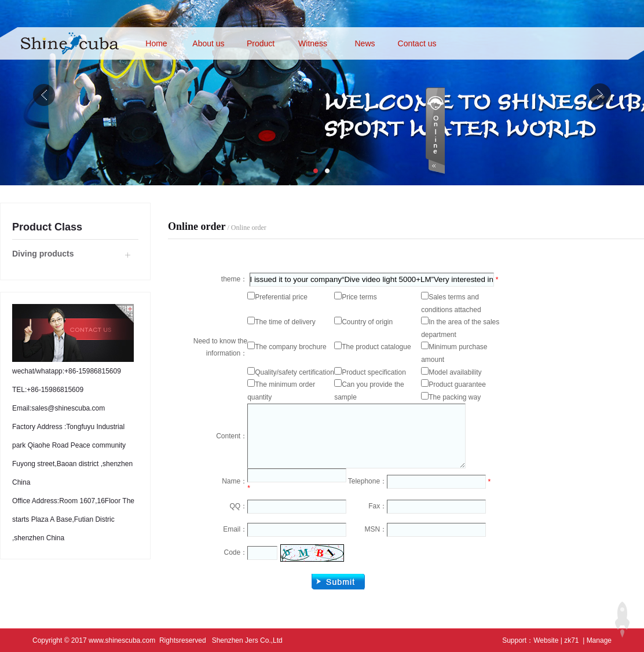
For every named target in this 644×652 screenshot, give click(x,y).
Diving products (43, 254)
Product (261, 43)
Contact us (417, 43)
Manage (599, 640)
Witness (313, 43)
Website (546, 640)
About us (208, 43)
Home (156, 43)
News (365, 43)
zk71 (571, 640)
